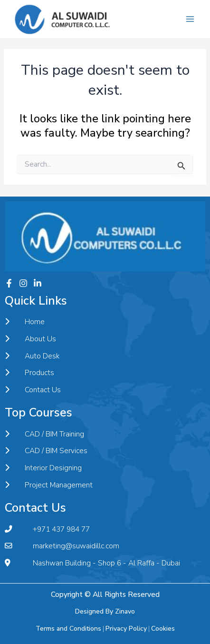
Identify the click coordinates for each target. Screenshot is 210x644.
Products (29, 373)
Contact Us (33, 390)
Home (25, 322)
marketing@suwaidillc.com (62, 546)
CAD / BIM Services (46, 451)
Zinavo (125, 611)
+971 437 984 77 (47, 529)
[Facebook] (9, 283)
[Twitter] (38, 283)
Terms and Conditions (68, 629)
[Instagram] (23, 283)
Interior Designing (43, 468)
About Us (30, 339)
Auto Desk (32, 356)
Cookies (163, 629)
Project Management (49, 485)
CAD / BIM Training (44, 434)
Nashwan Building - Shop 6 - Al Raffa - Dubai (92, 563)
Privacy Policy (126, 629)
